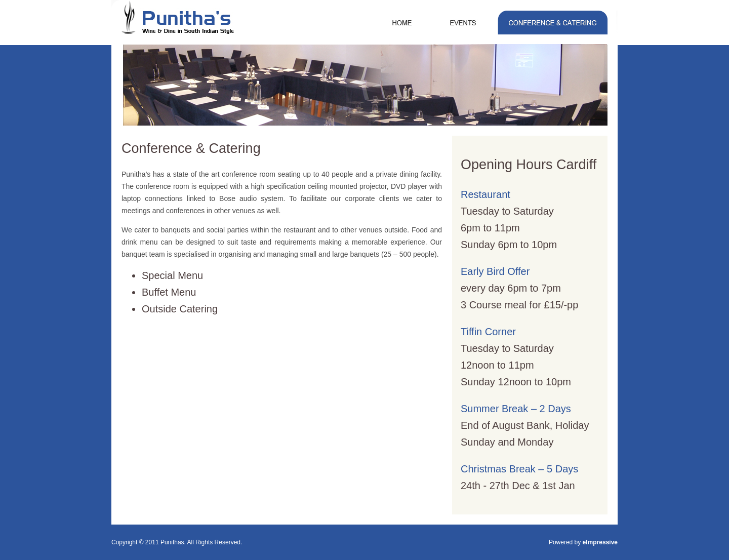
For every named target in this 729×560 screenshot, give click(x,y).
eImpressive (600, 542)
